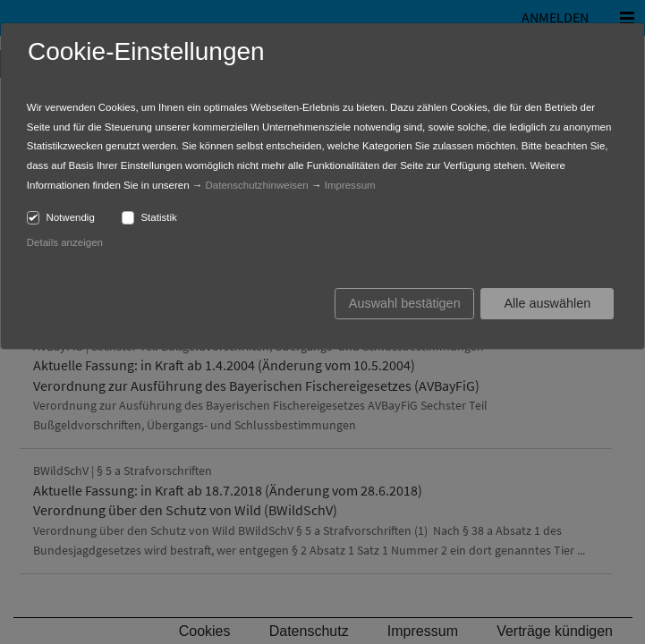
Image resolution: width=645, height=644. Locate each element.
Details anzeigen (65, 242)
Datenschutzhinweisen (257, 185)
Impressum (350, 185)
